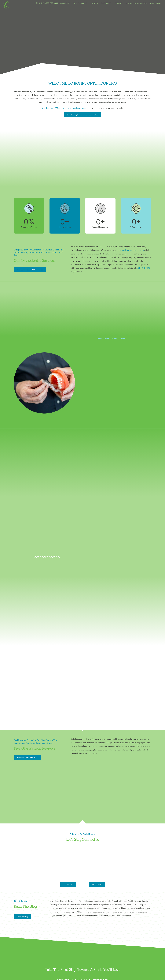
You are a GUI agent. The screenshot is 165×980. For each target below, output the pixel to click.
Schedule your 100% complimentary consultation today (64, 108)
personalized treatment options (131, 250)
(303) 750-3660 (143, 268)
